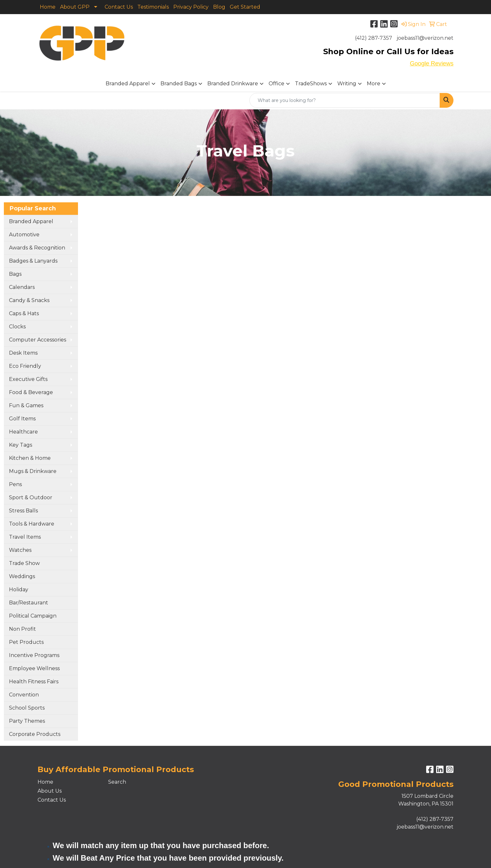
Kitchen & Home (30, 458)
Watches (20, 550)
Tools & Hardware (32, 524)
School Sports (27, 708)
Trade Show (24, 563)
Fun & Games (26, 405)
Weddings (22, 576)
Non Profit (22, 629)
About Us (50, 791)
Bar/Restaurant (29, 603)
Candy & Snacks (29, 300)
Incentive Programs (34, 655)
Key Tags (21, 445)
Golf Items (22, 419)
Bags (15, 274)
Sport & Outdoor (31, 497)
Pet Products (26, 642)
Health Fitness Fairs (34, 682)
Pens (15, 484)
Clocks (17, 327)
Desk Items (23, 353)
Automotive (24, 235)
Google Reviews (432, 63)
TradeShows (311, 84)
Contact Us (119, 7)
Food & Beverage (31, 392)
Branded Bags (179, 84)
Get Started (245, 7)
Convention (24, 695)
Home (48, 7)
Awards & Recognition (37, 248)
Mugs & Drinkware (33, 471)
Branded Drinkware (233, 84)
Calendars (22, 287)
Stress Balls (23, 511)
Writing (347, 84)
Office (276, 84)
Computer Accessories (38, 340)
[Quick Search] (345, 100)
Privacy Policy (191, 7)
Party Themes (27, 721)
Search (117, 782)
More (374, 84)
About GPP (75, 7)
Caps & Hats (24, 313)
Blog (219, 7)
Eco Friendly (25, 366)
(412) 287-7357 (374, 38)
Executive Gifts (28, 379)
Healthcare (23, 432)
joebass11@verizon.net (425, 38)
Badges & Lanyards (33, 261)
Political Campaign (33, 616)
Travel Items (25, 537)
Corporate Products (35, 734)
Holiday (19, 590)
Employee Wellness (34, 668)
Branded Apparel (128, 84)
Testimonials (153, 7)
